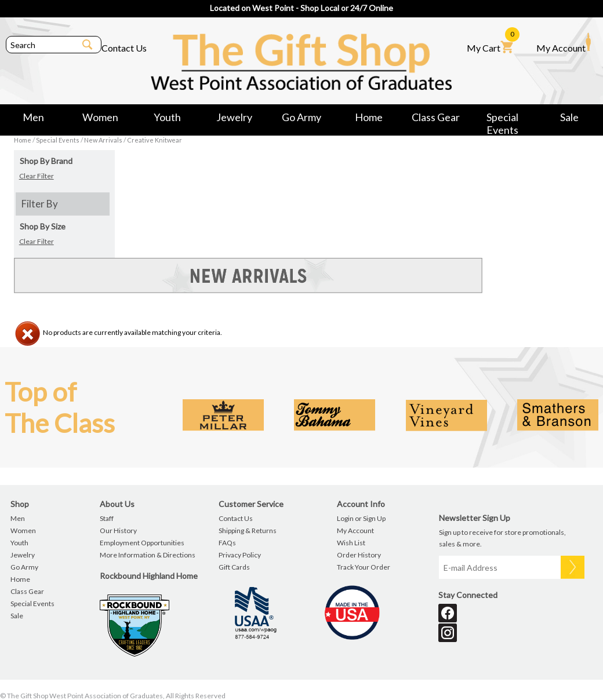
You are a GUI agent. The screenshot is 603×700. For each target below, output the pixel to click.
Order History (359, 555)
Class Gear (436, 117)
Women (100, 117)
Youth (167, 117)
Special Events (502, 119)
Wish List (351, 543)
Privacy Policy (240, 555)
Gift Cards (234, 567)
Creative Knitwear (155, 140)
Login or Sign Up (361, 518)
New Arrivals (103, 140)
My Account (564, 43)
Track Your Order (364, 567)
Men (33, 117)
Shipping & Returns (248, 531)
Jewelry (234, 117)
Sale (569, 117)
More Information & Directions (148, 555)
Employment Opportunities (142, 543)
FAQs (227, 543)
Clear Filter (37, 176)
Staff (107, 518)
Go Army (301, 117)
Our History (118, 531)
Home (369, 117)
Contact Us (124, 48)
